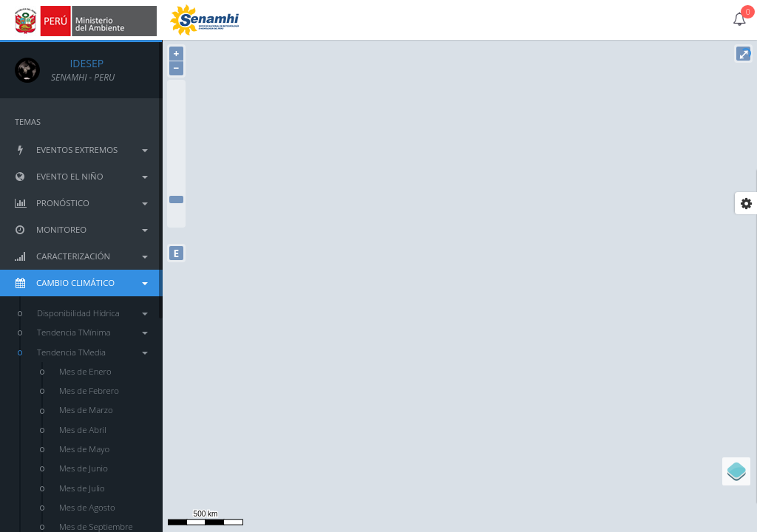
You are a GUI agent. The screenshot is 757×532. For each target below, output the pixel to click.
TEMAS (28, 122)
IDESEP (77, 63)
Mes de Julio (82, 488)
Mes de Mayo (84, 449)
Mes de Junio (84, 468)
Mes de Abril (83, 430)
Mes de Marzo (86, 410)
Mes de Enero (85, 371)
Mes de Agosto (87, 507)
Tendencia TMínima (92, 332)
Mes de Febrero (89, 391)
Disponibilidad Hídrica (92, 313)
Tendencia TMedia (92, 352)
